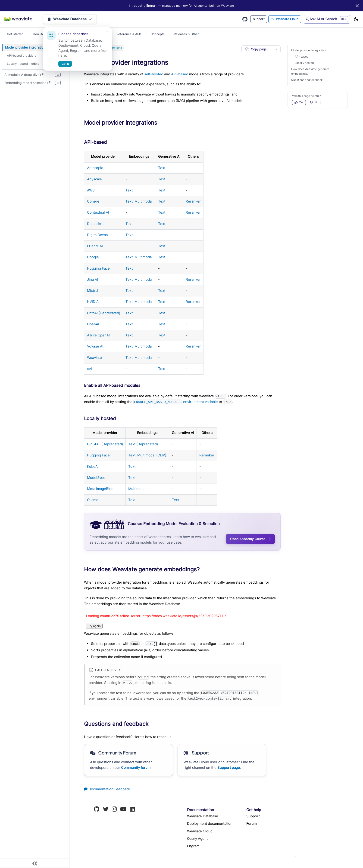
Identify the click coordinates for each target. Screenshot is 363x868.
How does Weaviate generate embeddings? (310, 71)
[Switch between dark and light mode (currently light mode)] (356, 19)
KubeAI (93, 466)
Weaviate (94, 358)
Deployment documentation (210, 823)
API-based (180, 74)
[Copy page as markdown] (257, 49)
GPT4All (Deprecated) (105, 444)
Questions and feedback (307, 80)
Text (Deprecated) (143, 444)
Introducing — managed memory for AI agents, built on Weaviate (181, 6)
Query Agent (197, 839)
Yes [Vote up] (299, 102)
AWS (91, 190)
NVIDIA (93, 302)
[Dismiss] (107, 32)
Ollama (93, 500)
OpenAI (93, 324)
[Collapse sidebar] (35, 863)
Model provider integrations (309, 50)
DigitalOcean (97, 235)
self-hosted (154, 74)
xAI (90, 369)
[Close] (357, 6)
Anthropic (95, 168)
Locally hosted (304, 63)
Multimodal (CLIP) (152, 455)
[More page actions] (276, 49)
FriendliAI (95, 246)
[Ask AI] (296, 856)
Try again (94, 626)
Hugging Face (98, 268)
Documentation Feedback (107, 789)
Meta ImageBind (100, 489)
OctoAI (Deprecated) (104, 313)
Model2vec (96, 478)
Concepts (158, 34)
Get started (15, 34)
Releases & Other (186, 34)
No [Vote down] (314, 102)
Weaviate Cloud (287, 19)
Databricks (96, 224)
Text (162, 168)
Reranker (193, 201)
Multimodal (144, 201)
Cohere (93, 201)
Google (93, 257)
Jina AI (92, 279)
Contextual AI (98, 212)
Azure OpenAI (98, 335)
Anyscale (94, 179)
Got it (65, 64)
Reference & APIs (129, 34)
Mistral (93, 291)
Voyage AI (95, 346)
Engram (193, 846)
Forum (252, 823)
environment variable (175, 402)
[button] (36, 56)
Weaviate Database (70, 19)
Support (259, 19)
